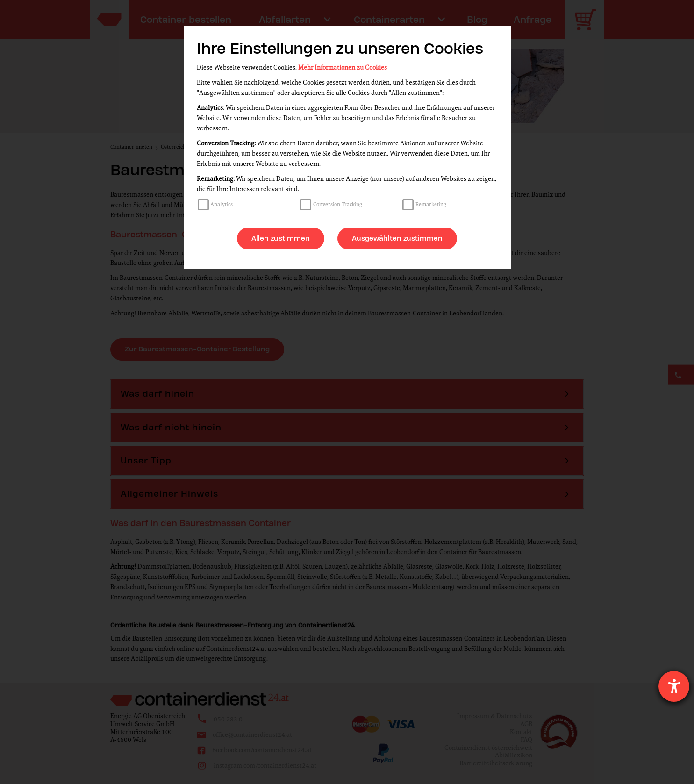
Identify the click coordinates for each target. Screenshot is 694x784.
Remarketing (431, 204)
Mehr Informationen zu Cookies (343, 68)
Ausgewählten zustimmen (397, 238)
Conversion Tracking (338, 204)
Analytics (222, 204)
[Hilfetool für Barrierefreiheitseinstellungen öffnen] (674, 686)
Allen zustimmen (281, 238)
